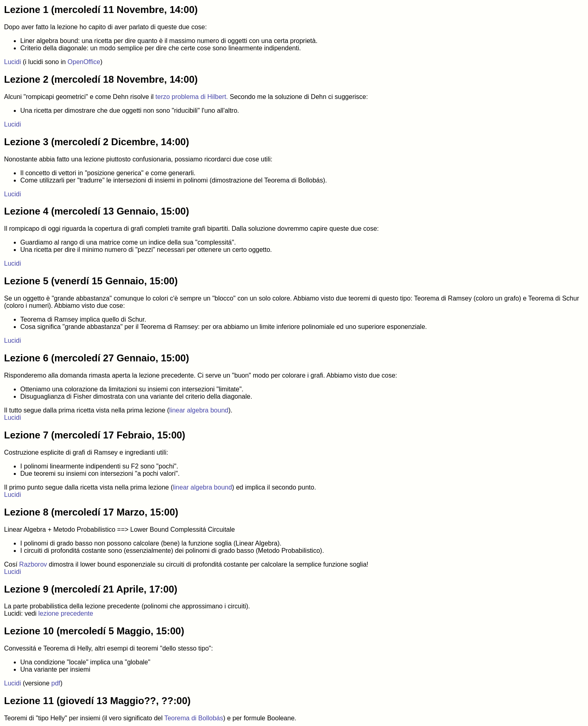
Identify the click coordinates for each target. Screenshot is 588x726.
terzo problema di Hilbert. (192, 97)
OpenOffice (84, 62)
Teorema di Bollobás (194, 718)
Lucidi (13, 62)
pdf (56, 683)
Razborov (33, 564)
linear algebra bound (199, 410)
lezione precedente (66, 613)
